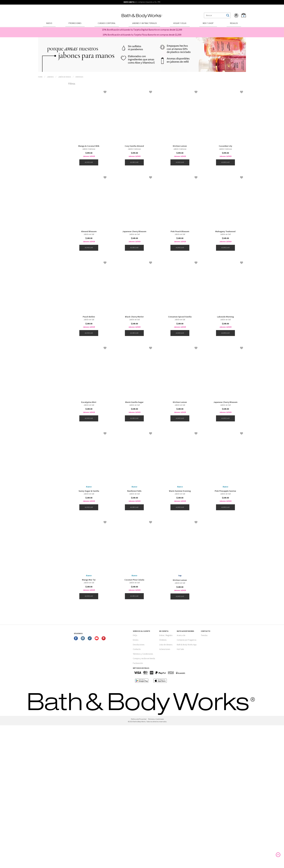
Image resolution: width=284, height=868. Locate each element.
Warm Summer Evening (180, 491)
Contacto (137, 649)
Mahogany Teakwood (225, 232)
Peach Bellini (89, 317)
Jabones (50, 77)
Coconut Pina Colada (134, 580)
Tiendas (204, 635)
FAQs (135, 635)
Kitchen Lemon (180, 146)
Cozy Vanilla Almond (134, 146)
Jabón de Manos (65, 77)
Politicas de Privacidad (139, 719)
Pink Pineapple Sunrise (225, 491)
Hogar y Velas (180, 23)
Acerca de (181, 635)
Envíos (136, 640)
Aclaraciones (165, 649)
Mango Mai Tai (89, 580)
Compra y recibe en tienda (144, 659)
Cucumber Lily (225, 146)
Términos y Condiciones (143, 654)
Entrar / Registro (166, 635)
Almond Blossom (89, 232)
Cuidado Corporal (107, 23)
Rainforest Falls (134, 491)
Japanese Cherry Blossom (134, 232)
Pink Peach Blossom (180, 232)
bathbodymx (40, 77)
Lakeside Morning (225, 317)
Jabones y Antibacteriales (144, 23)
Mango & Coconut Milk (89, 146)
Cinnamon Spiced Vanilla (180, 317)
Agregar (89, 162)
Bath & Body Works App (187, 645)
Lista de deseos (166, 645)
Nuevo (49, 23)
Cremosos (79, 77)
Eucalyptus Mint (89, 402)
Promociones (75, 23)
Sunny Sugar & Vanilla (89, 491)
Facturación (138, 663)
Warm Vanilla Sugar (134, 402)
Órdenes (163, 640)
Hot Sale (180, 649)
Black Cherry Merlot (134, 317)
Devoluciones (139, 645)
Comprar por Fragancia (187, 640)
